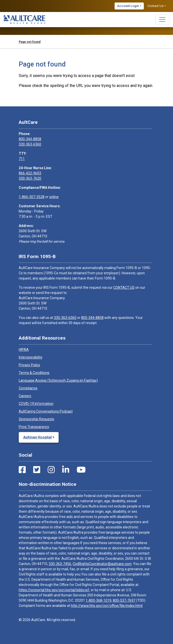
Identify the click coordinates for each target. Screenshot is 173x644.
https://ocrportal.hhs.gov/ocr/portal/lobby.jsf (54, 590)
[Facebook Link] (22, 470)
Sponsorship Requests (36, 419)
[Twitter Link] (37, 470)
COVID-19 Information (36, 404)
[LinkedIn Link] (66, 470)
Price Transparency (34, 427)
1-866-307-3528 (32, 197)
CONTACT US (124, 287)
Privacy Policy (29, 365)
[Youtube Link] (81, 470)
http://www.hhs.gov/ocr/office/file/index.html (107, 606)
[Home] (24, 20)
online (54, 197)
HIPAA (24, 350)
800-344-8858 (30, 139)
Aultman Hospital (37, 437)
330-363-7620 (30, 178)
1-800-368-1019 (98, 600)
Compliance (28, 388)
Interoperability (31, 357)
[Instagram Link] (51, 470)
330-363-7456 (60, 564)
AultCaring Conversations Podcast (46, 411)
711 (22, 159)
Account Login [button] (128, 6)
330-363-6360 (30, 144)
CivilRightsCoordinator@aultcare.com (102, 564)
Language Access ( (58, 380)
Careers (25, 396)
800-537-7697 (124, 600)
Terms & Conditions (34, 373)
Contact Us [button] (156, 6)
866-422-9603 (30, 173)
